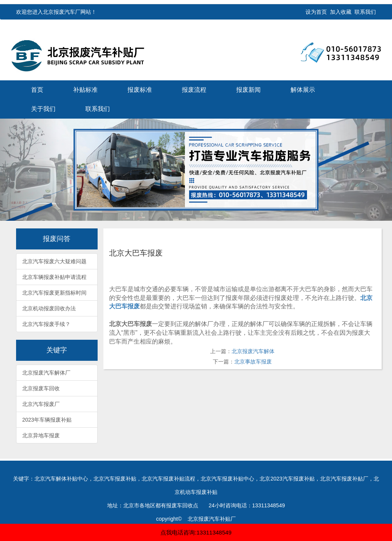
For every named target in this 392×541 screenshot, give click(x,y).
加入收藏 (341, 12)
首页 (37, 90)
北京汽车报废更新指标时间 (54, 293)
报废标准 (140, 90)
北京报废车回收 (41, 388)
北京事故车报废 (253, 362)
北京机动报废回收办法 (49, 308)
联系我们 (365, 12)
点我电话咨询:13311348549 (196, 532)
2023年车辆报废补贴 (47, 420)
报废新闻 (248, 90)
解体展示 (303, 90)
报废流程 (194, 90)
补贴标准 (85, 90)
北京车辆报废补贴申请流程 (54, 277)
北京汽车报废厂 (41, 404)
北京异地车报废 (41, 435)
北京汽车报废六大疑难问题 (54, 261)
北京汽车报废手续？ (46, 324)
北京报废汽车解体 (253, 351)
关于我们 (43, 109)
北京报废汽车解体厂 (46, 373)
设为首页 (316, 12)
